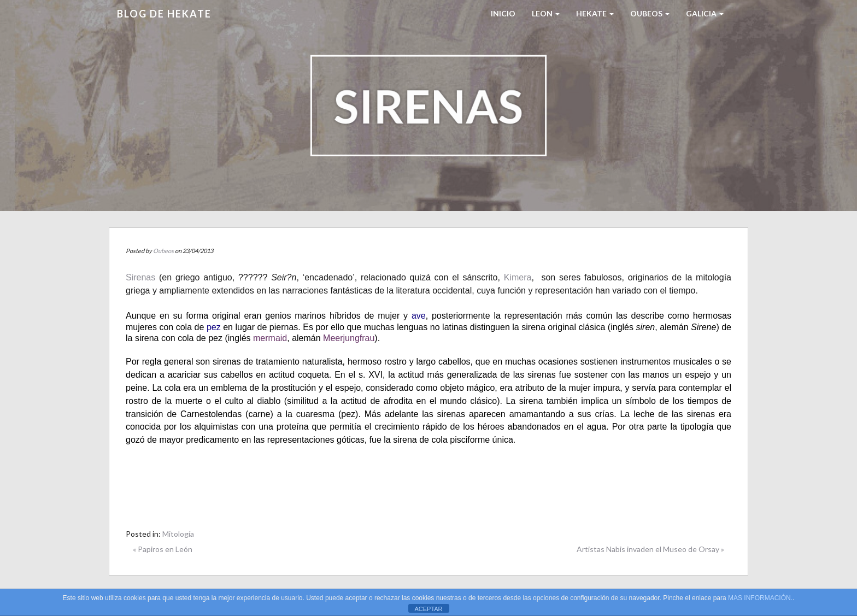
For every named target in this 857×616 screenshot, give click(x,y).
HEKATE (595, 13)
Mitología (178, 534)
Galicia (705, 13)
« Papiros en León (163, 549)
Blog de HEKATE (164, 14)
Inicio (503, 13)
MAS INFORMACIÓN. (760, 598)
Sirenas (140, 277)
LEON (546, 13)
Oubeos (650, 13)
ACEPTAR (428, 609)
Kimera (518, 277)
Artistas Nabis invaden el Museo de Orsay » (650, 549)
